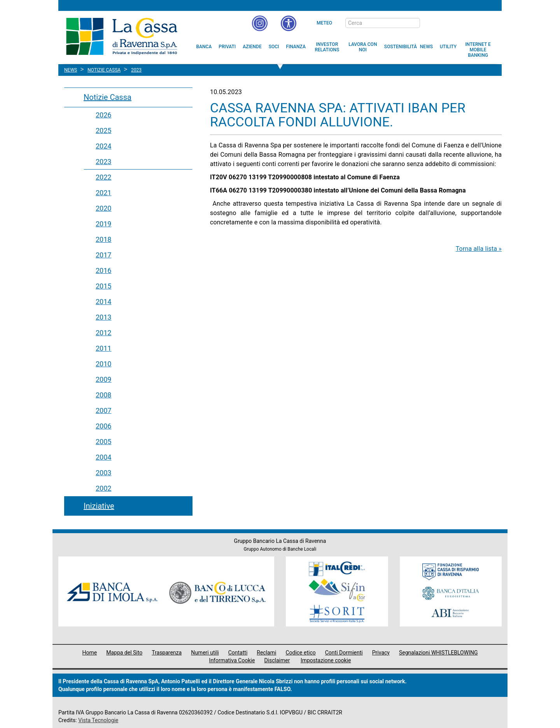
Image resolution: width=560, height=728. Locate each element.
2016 (103, 270)
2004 (103, 457)
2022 (103, 177)
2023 (103, 162)
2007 (103, 410)
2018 (103, 239)
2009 (103, 379)
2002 (103, 488)
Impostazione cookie (326, 660)
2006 (103, 426)
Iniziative (99, 506)
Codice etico (300, 653)
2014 (103, 302)
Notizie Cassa (108, 97)
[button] (289, 23)
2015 (103, 286)
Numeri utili (205, 653)
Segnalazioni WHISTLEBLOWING (438, 653)
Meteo (324, 23)
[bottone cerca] (430, 23)
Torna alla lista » (479, 249)
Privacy (381, 653)
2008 (103, 395)
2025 (103, 130)
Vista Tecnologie (98, 720)
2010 (103, 364)
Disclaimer (277, 660)
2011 (103, 348)
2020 (103, 208)
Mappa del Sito (124, 653)
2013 (103, 317)
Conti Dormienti (344, 653)
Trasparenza (167, 653)
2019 (103, 224)
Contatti (238, 653)
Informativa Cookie (232, 660)
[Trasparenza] (469, 23)
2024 (103, 146)
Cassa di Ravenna (122, 36)
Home (90, 653)
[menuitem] (204, 47)
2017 (103, 255)
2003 (103, 473)
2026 (103, 115)
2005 (103, 442)
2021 (103, 193)
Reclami (266, 653)
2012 (103, 333)
